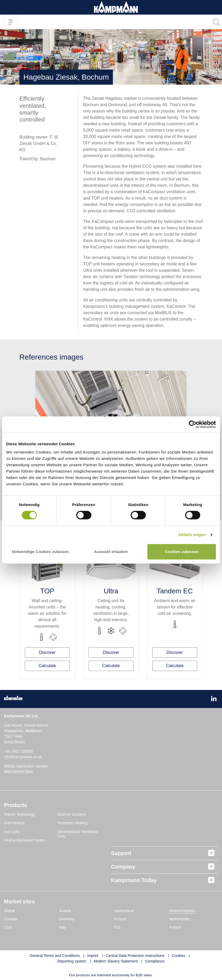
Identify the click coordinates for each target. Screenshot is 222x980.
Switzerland (124, 911)
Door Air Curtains (72, 814)
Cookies (179, 956)
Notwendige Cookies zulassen (40, 552)
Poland (120, 919)
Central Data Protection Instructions (135, 956)
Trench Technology (20, 814)
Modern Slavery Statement (116, 961)
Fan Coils (12, 832)
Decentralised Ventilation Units (78, 834)
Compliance (155, 961)
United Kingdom (182, 911)
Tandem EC (175, 591)
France (175, 927)
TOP (47, 591)
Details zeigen (192, 535)
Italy (63, 927)
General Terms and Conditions (55, 956)
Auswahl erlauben (111, 552)
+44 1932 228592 (18, 751)
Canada (11, 919)
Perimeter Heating (72, 823)
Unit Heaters (14, 823)
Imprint (93, 956)
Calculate (47, 666)
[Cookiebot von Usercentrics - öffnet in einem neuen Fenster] (193, 424)
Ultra (111, 591)
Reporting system (72, 961)
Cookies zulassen (182, 552)
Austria (65, 911)
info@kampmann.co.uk (23, 757)
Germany (67, 919)
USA (8, 927)
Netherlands (179, 919)
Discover (47, 652)
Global (10, 911)
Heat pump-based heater (25, 840)
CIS (117, 927)
